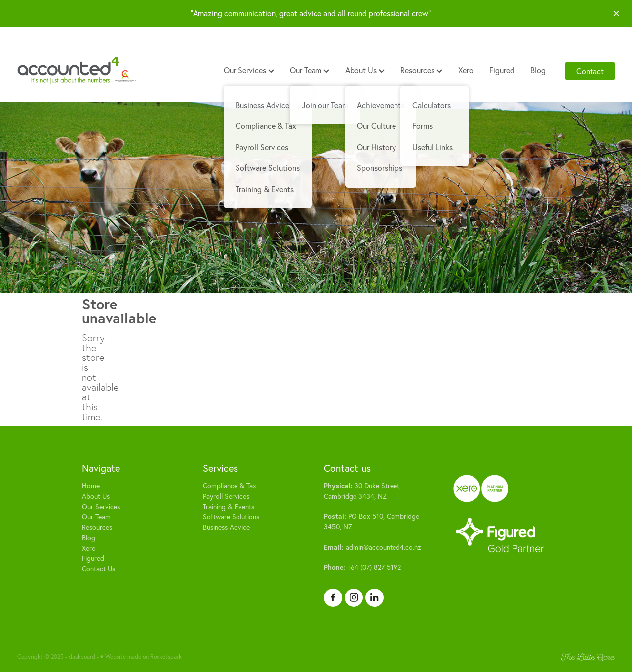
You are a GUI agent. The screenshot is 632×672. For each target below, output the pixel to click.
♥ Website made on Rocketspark (141, 656)
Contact (590, 71)
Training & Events (229, 507)
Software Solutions (231, 517)
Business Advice (226, 527)
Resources (421, 70)
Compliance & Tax (230, 486)
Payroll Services (226, 496)
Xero (466, 70)
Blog (538, 70)
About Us (365, 70)
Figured (502, 70)
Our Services (249, 70)
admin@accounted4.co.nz (373, 547)
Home (91, 486)
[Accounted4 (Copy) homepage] (77, 71)
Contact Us (99, 569)
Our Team (310, 70)
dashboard (82, 656)
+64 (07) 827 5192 (362, 567)
